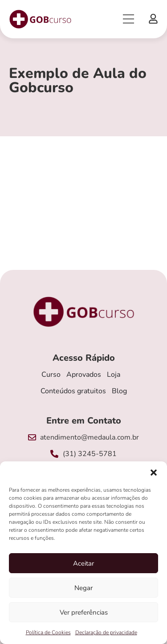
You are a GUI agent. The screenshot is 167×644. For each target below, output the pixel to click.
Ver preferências (84, 612)
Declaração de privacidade (106, 632)
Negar (83, 588)
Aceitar (83, 563)
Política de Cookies (48, 632)
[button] (154, 473)
